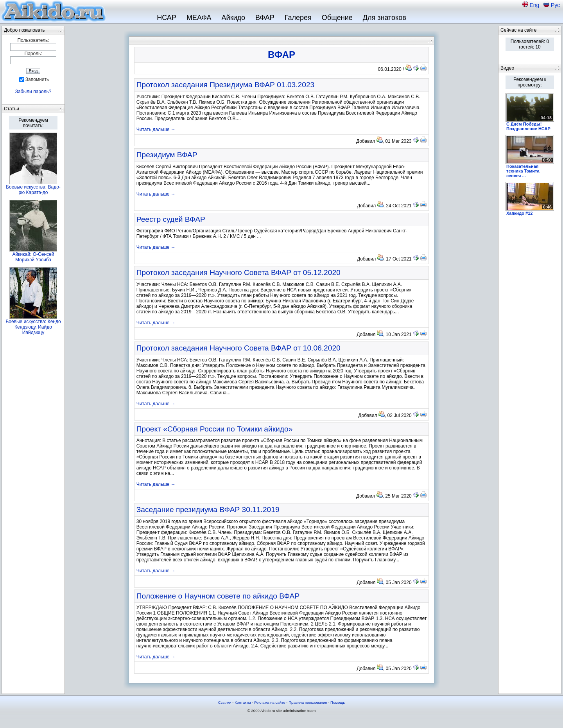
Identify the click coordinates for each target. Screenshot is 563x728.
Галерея (298, 18)
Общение (337, 18)
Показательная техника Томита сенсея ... (523, 171)
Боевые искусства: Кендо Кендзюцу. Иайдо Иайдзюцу (33, 327)
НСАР (167, 18)
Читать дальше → (156, 129)
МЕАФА (199, 18)
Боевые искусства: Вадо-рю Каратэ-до (33, 190)
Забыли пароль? (33, 92)
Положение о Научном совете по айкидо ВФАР (218, 596)
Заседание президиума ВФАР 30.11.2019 (208, 510)
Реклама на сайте (270, 702)
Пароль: (33, 54)
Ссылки (225, 702)
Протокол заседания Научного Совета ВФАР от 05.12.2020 (238, 272)
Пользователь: (33, 40)
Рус (555, 5)
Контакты (243, 702)
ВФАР (265, 18)
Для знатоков (385, 18)
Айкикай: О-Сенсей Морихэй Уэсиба (33, 257)
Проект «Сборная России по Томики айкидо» (215, 429)
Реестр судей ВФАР (171, 219)
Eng (535, 5)
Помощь (338, 702)
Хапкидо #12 (519, 213)
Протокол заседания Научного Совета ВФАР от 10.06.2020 (238, 348)
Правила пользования (308, 702)
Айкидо (234, 18)
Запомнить (37, 79)
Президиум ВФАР (167, 155)
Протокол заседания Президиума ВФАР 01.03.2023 (226, 85)
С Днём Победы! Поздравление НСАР (528, 126)
